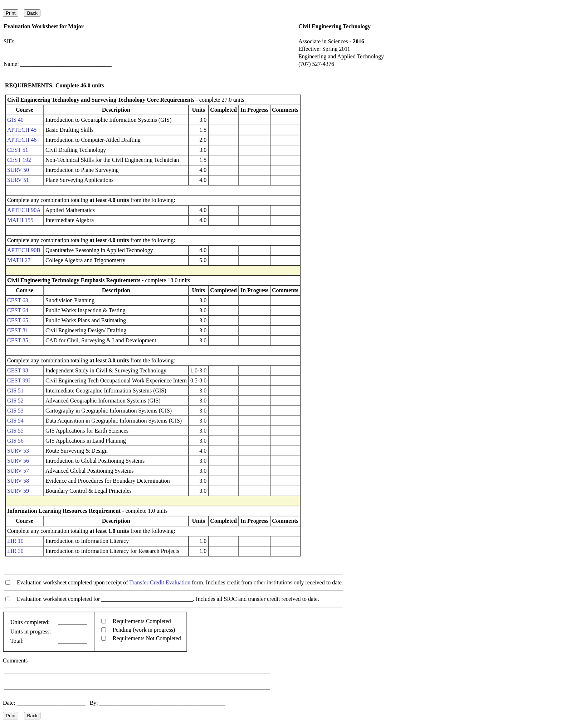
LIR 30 (15, 551)
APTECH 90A (24, 210)
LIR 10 (15, 541)
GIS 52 (15, 401)
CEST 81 (18, 330)
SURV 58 (18, 481)
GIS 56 (15, 441)
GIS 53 (15, 411)
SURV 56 (18, 461)
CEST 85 (18, 340)
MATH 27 (19, 260)
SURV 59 (18, 491)
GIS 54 (15, 421)
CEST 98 (18, 370)
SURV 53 (18, 451)
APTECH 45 (22, 130)
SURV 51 (18, 180)
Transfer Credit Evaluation (160, 582)
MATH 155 (20, 220)
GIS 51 (15, 390)
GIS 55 (15, 431)
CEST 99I (19, 380)
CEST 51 (18, 150)
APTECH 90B (24, 250)
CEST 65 (18, 320)
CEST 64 (18, 310)
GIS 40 (15, 120)
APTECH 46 (22, 140)
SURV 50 (18, 170)
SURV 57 (18, 471)
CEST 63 (18, 300)
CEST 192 (19, 160)
